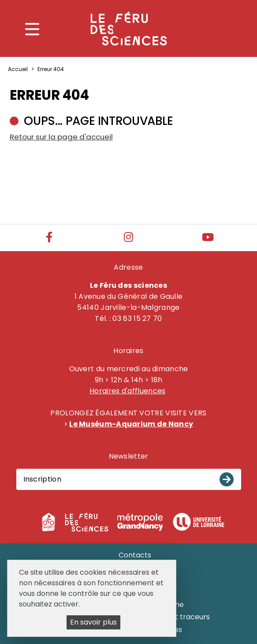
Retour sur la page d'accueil (61, 137)
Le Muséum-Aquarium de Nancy (131, 424)
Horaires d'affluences (127, 391)
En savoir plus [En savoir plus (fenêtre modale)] (93, 622)
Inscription (42, 479)
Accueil (18, 69)
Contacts (135, 555)
